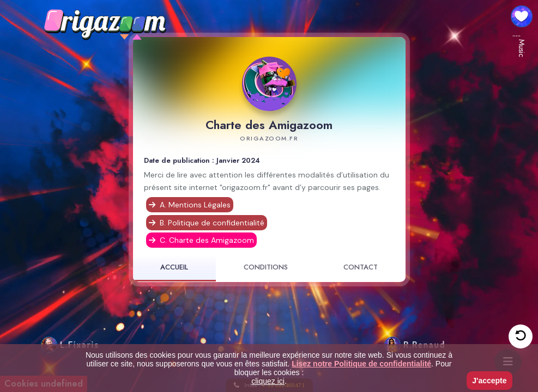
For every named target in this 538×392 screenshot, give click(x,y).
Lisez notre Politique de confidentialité (361, 364)
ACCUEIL (174, 268)
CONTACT (361, 268)
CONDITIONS (266, 268)
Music (522, 48)
